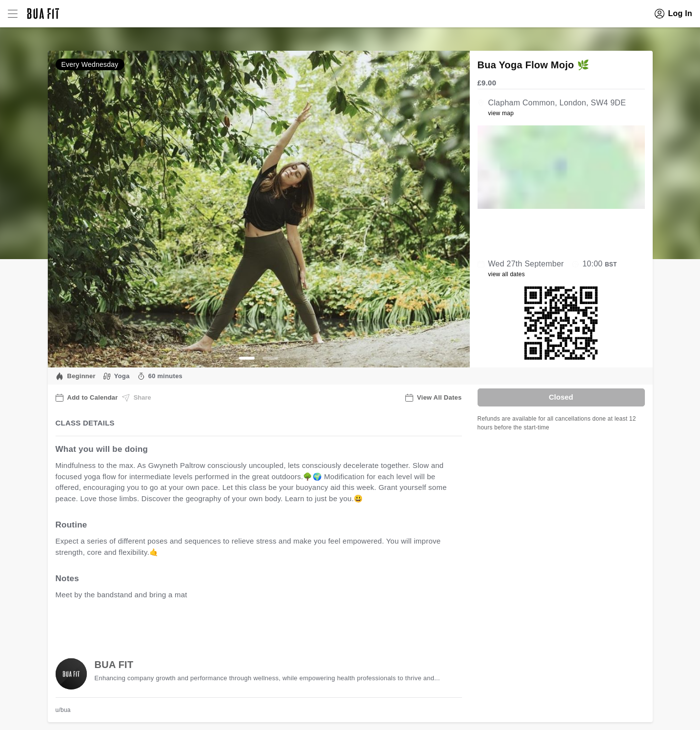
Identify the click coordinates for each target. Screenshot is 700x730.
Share (137, 398)
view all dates (507, 274)
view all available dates (253, 625)
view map (501, 113)
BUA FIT (114, 665)
